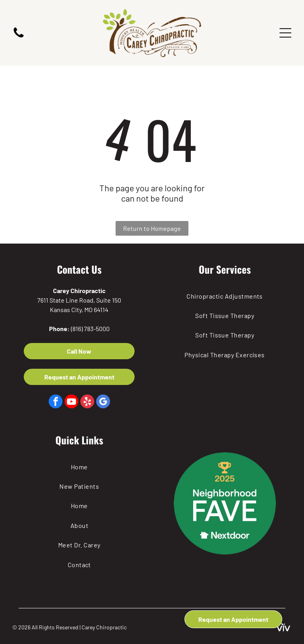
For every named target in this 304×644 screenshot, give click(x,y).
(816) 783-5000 (90, 329)
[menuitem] (225, 296)
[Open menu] (285, 33)
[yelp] (87, 402)
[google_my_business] (103, 402)
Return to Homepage (152, 228)
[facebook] (56, 402)
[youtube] (71, 402)
